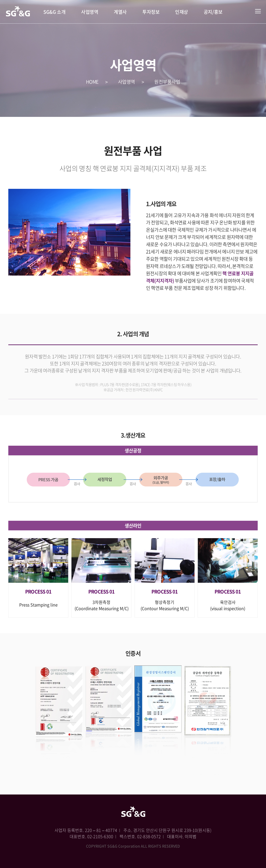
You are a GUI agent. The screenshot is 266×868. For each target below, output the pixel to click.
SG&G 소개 (54, 12)
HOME (92, 82)
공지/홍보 (213, 12)
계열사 (120, 12)
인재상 (182, 12)
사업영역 (90, 12)
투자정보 (151, 12)
